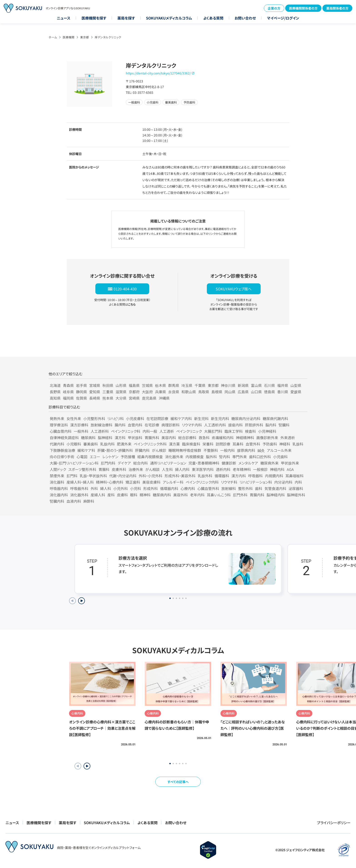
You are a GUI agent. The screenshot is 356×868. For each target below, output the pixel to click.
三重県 (108, 392)
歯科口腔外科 (260, 457)
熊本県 (108, 398)
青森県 (68, 385)
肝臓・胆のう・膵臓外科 (115, 450)
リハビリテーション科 (256, 482)
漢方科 (120, 438)
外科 (94, 488)
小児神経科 (267, 431)
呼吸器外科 (79, 488)
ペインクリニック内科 (202, 482)
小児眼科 (74, 444)
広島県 (243, 392)
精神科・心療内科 (110, 482)
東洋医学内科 (203, 469)
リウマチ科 (229, 482)
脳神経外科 (296, 495)
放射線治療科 (101, 425)
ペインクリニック (189, 431)
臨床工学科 (234, 431)
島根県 (217, 392)
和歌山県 (189, 392)
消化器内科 (59, 495)
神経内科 (277, 469)
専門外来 (240, 457)
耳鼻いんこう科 (219, 495)
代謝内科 (57, 444)
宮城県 (95, 385)
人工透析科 (100, 431)
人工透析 (167, 431)
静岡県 (82, 392)
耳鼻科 (238, 444)
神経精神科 (245, 438)
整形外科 (245, 488)
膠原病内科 (246, 450)
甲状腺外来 (290, 463)
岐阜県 (68, 392)
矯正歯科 (133, 482)
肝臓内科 (142, 450)
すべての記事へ (178, 782)
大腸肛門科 (213, 431)
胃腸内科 (257, 495)
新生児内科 (220, 418)
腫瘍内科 (235, 425)
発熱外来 (57, 418)
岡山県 (230, 392)
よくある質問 (213, 18)
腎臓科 (284, 425)
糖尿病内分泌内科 (246, 418)
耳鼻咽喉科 (294, 476)
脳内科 (271, 425)
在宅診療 (152, 425)
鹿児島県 (149, 398)
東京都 (85, 37)
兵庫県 (161, 392)
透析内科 (223, 469)
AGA (290, 469)
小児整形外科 (94, 418)
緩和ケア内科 (181, 418)
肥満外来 (124, 444)
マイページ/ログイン (283, 18)
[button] (87, 766)
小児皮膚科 (135, 418)
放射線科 (229, 488)
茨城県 (147, 385)
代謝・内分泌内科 (123, 476)
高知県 (55, 398)
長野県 (55, 392)
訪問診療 (223, 444)
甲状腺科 (135, 438)
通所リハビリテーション (168, 463)
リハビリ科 (116, 418)
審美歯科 (91, 444)
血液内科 (74, 501)
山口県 (256, 392)
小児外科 (121, 488)
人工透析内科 (215, 425)
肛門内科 (108, 463)
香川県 (283, 392)
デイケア (124, 463)
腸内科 (120, 425)
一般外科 (81, 431)
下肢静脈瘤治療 (62, 450)
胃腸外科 (152, 438)
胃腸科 (104, 469)
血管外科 (253, 444)
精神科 (145, 495)
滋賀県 (121, 392)
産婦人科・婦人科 (80, 482)
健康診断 (229, 463)
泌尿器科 (296, 488)
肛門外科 (240, 495)
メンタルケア (248, 463)
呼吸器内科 (59, 488)
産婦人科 (98, 495)
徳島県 (269, 392)
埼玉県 (187, 385)
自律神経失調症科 (64, 438)
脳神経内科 (276, 495)
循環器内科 (169, 488)
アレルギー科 (173, 482)
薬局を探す (126, 18)
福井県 (283, 385)
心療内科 (188, 488)
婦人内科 (182, 469)
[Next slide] (82, 601)
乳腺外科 (205, 476)
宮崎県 (134, 398)
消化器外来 (174, 457)
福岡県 (68, 398)
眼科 (134, 495)
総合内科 (141, 463)
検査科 (250, 431)
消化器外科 (79, 495)
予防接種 (128, 457)
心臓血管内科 (61, 431)
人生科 (167, 469)
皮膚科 (122, 495)
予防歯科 (270, 444)
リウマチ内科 (192, 425)
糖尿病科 (88, 438)
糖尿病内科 (162, 495)
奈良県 (174, 392)
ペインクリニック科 (126, 431)
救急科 (204, 438)
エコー (95, 457)
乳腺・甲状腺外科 (93, 476)
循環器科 (222, 476)
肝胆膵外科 (254, 425)
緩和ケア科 (86, 450)
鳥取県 (204, 392)
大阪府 (147, 392)
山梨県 (296, 385)
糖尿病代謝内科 (275, 418)
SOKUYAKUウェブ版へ (234, 289)
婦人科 (106, 488)
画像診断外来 (267, 438)
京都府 (134, 392)
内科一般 (150, 431)
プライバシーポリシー (334, 823)
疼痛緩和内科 (223, 438)
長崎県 (95, 398)
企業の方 (274, 8)
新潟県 (243, 385)
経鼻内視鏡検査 (150, 457)
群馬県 (174, 385)
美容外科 (180, 495)
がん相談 (152, 469)
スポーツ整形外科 (82, 469)
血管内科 (135, 425)
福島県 (134, 385)
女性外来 (74, 418)
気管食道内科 (275, 488)
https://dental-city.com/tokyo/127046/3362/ (158, 73)
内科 (298, 482)
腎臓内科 (57, 501)
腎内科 (225, 457)
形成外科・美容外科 (180, 476)
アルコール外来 (279, 450)
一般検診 (260, 469)
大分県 (121, 398)
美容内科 (169, 438)
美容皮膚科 (151, 482)
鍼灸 (261, 450)
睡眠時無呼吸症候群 (185, 450)
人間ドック (58, 469)
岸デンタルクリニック (108, 37)
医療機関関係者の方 (303, 8)
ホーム (53, 37)
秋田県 (108, 385)
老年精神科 (242, 469)
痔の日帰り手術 (62, 457)
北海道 (55, 385)
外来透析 (288, 438)
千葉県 (200, 385)
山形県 (121, 385)
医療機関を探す (94, 18)
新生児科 (201, 418)
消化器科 (57, 482)
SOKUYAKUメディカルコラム (169, 18)
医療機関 (69, 37)
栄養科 (208, 444)
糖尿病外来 (269, 463)
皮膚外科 (119, 469)
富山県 (256, 385)
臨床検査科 (191, 444)
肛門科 (72, 476)
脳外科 (211, 457)
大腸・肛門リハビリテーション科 (74, 463)
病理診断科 (171, 425)
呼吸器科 (255, 476)
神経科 (285, 444)
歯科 (259, 488)
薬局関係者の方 (337, 8)
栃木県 (161, 385)
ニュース (64, 18)
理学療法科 (59, 425)
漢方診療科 (79, 425)
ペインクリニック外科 (150, 444)
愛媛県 (296, 392)
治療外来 (136, 469)
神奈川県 (228, 385)
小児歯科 (280, 457)
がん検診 (159, 450)
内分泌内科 (283, 482)
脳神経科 (105, 438)
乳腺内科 (107, 444)
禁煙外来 (57, 476)
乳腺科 (298, 444)
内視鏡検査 (195, 457)
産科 (111, 495)
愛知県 (95, 392)
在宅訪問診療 (157, 418)
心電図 (82, 457)
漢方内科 (239, 476)
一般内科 (227, 450)
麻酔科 (89, 501)
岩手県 (82, 385)
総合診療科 (187, 438)
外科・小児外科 (151, 476)
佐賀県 (82, 398)
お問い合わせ (245, 18)
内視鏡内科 (274, 476)
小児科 (136, 488)
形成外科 (151, 488)
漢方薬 (174, 444)
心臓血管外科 (208, 488)
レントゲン (110, 457)
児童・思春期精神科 (204, 463)
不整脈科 (211, 450)
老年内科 (197, 495)
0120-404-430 (125, 289)
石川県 (269, 385)
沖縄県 (164, 398)
